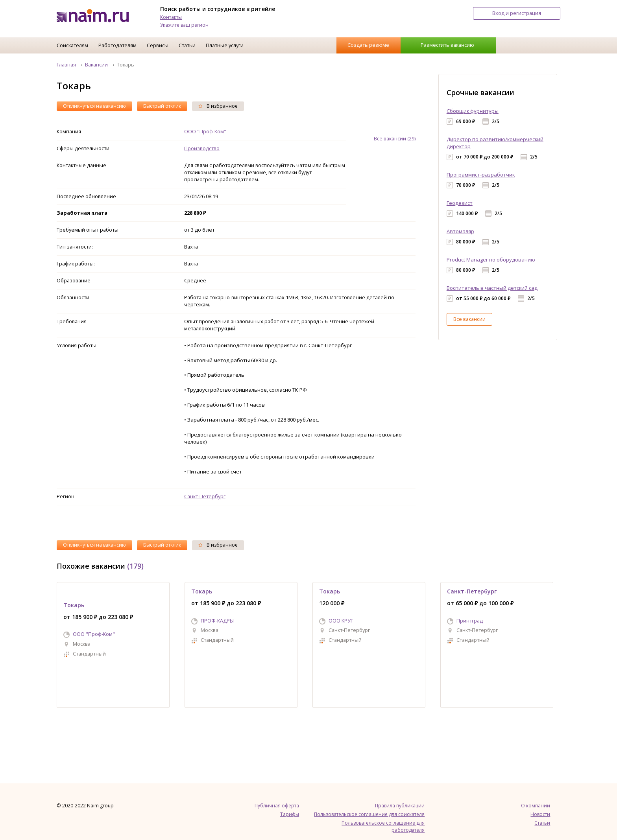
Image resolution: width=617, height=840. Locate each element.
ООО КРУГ (341, 621)
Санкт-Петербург (205, 496)
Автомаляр (460, 231)
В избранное (218, 106)
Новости (540, 814)
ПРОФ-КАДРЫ (217, 621)
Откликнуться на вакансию (94, 106)
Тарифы (290, 814)
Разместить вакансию (447, 45)
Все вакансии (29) (395, 138)
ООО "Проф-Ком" (205, 131)
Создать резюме (368, 45)
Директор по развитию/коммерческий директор (495, 143)
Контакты (171, 17)
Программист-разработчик (481, 175)
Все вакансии (469, 319)
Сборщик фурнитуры (473, 111)
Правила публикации (400, 806)
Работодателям (117, 45)
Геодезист (460, 203)
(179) (135, 566)
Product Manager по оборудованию (491, 260)
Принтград (470, 621)
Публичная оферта (277, 806)
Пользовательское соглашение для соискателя (369, 814)
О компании (536, 806)
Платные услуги (225, 45)
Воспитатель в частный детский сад (492, 288)
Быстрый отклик (162, 106)
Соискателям (72, 45)
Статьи (187, 45)
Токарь (74, 605)
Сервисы (158, 45)
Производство (202, 148)
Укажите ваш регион (184, 25)
